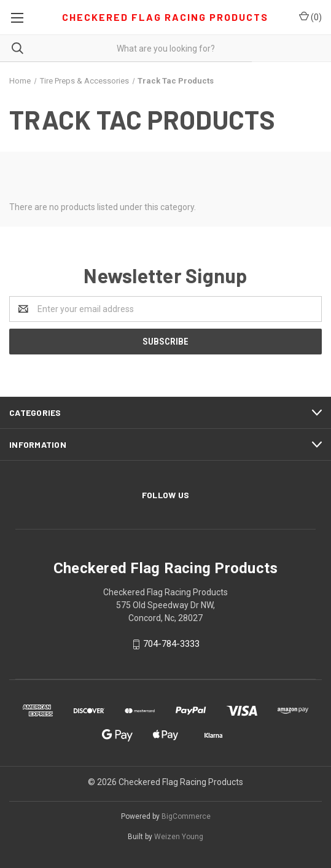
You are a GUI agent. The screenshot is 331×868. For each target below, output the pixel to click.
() (310, 17)
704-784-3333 (171, 644)
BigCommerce (186, 816)
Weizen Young (179, 837)
